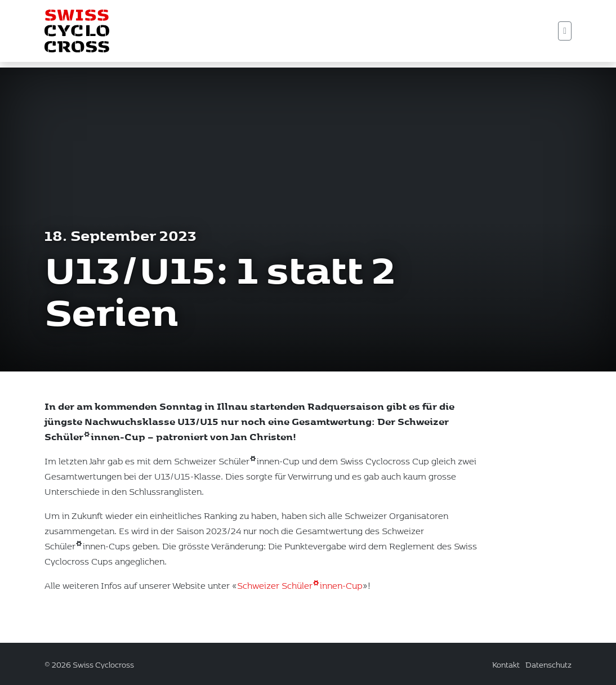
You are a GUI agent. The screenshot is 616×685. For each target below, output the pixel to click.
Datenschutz (548, 664)
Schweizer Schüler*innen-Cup (300, 598)
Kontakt (506, 664)
